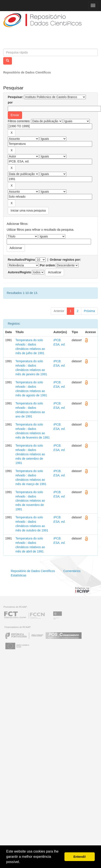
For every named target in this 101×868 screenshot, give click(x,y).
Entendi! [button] (80, 857)
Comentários (72, 571)
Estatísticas (19, 575)
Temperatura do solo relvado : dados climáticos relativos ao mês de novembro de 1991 (30, 501)
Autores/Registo (19, 272)
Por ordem (47, 265)
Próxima (89, 311)
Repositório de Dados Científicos (27, 72)
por (10, 102)
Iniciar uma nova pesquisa (28, 210)
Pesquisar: (16, 97)
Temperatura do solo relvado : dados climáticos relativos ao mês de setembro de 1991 (30, 454)
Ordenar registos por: (65, 260)
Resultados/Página (21, 260)
